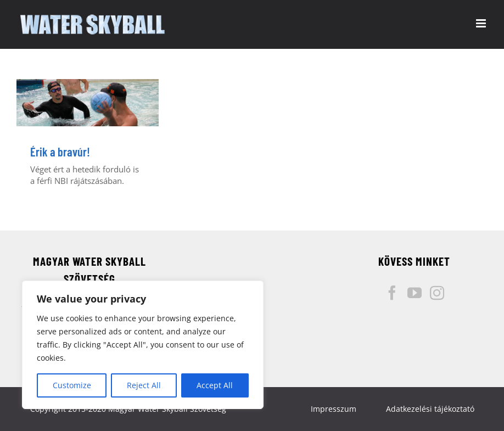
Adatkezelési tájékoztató (430, 409)
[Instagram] (437, 293)
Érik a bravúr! (60, 152)
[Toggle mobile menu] (482, 23)
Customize (72, 385)
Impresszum (334, 409)
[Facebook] (392, 293)
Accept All (215, 385)
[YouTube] (415, 293)
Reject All (144, 385)
